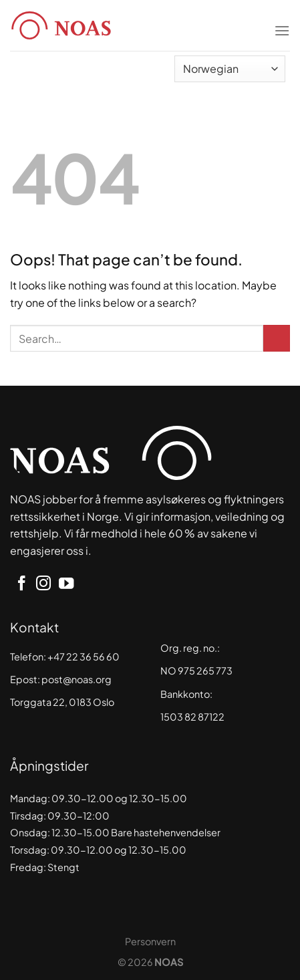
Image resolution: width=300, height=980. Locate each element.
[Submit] (277, 338)
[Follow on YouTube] (66, 585)
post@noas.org (77, 679)
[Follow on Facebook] (21, 585)
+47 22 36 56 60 (84, 656)
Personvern (150, 941)
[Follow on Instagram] (43, 585)
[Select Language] (230, 69)
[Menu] (282, 22)
